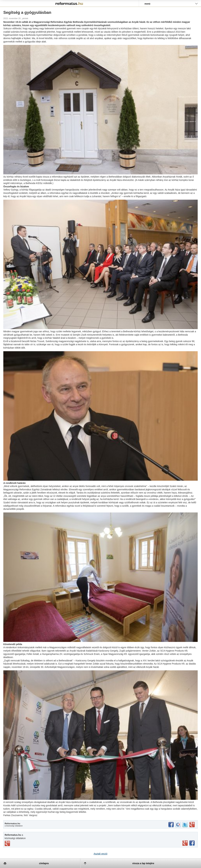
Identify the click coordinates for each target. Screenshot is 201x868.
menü (148, 4)
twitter (185, 825)
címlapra (44, 863)
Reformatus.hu (69, 3)
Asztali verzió (100, 854)
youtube (185, 843)
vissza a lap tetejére (143, 863)
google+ (192, 825)
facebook (171, 825)
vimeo (7, 843)
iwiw (178, 825)
